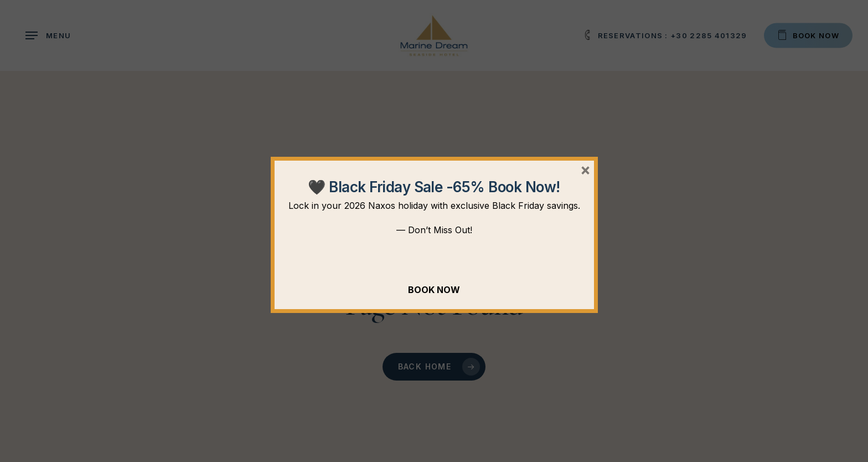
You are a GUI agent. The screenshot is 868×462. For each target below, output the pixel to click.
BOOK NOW (434, 290)
